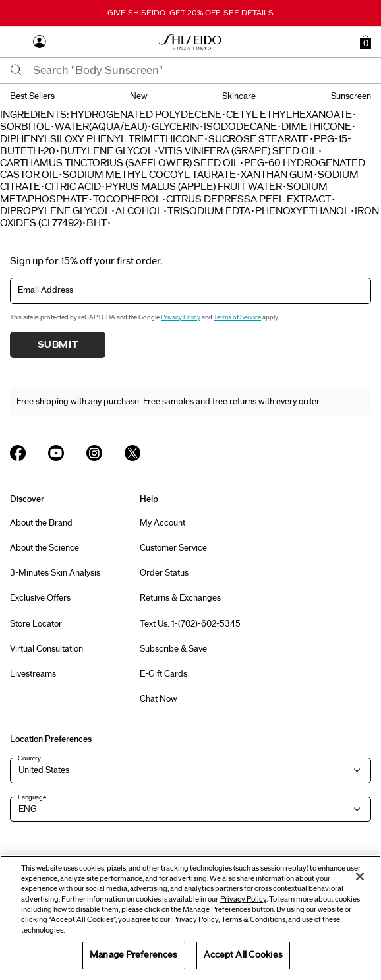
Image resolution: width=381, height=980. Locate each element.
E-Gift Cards (163, 674)
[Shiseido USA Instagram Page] (94, 453)
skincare (239, 96)
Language (32, 797)
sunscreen (351, 96)
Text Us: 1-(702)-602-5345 (190, 624)
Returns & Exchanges (180, 598)
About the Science (44, 548)
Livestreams (33, 674)
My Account (162, 523)
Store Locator (36, 624)
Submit (58, 345)
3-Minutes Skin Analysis (55, 573)
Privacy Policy (181, 317)
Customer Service (173, 548)
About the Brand (41, 523)
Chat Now (159, 699)
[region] (190, 918)
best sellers (32, 96)
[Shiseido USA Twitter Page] (132, 453)
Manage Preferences (133, 955)
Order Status (164, 573)
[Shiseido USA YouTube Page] (56, 453)
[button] (366, 42)
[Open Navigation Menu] (16, 42)
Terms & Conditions (253, 920)
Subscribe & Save (173, 649)
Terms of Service (237, 317)
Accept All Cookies (243, 955)
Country (29, 758)
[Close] (360, 876)
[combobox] (202, 71)
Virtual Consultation (46, 649)
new (139, 96)
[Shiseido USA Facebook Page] (18, 453)
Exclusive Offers (40, 598)
